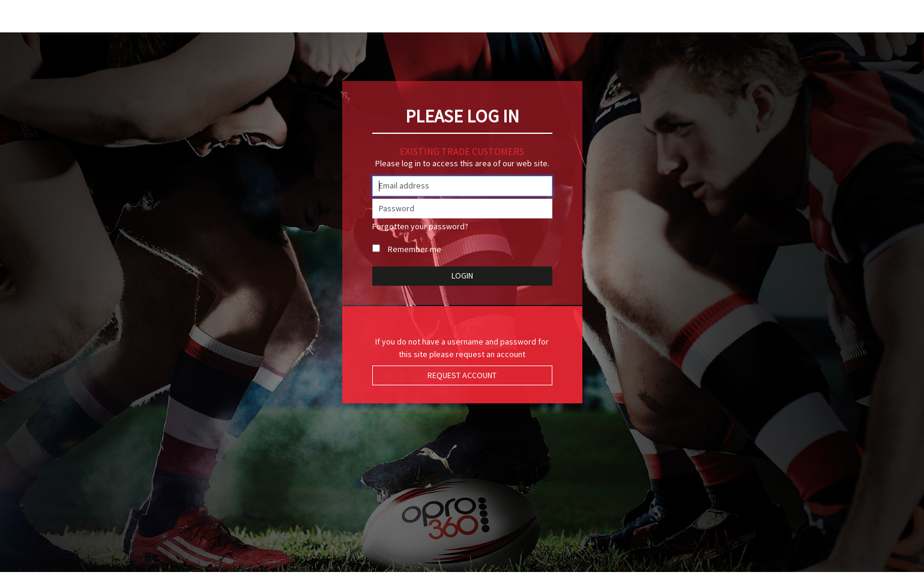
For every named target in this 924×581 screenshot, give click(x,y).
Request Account (462, 375)
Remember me (415, 249)
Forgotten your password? (420, 226)
